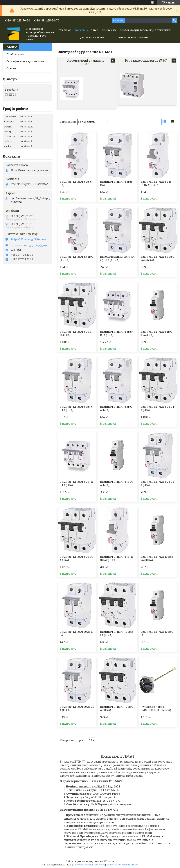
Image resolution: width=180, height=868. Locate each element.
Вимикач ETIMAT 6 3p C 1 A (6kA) (157, 408)
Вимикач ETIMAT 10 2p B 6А (76, 633)
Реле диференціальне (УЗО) (146, 60)
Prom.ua (110, 861)
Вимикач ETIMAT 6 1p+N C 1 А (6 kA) (76, 408)
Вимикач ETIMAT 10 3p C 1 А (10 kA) (117, 708)
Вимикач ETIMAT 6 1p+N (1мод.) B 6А (117, 558)
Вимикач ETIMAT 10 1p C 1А (157, 633)
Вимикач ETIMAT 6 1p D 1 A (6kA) (117, 483)
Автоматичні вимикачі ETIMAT (85, 62)
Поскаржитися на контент (89, 865)
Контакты (109, 30)
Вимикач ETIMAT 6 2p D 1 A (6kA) (157, 483)
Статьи (11, 68)
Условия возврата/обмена (130, 37)
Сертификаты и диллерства (25, 61)
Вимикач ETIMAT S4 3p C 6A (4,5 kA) (157, 258)
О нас (95, 30)
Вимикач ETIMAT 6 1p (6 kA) (76, 183)
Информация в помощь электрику (145, 30)
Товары (80, 30)
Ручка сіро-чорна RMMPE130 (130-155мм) (156, 708)
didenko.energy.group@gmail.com (31, 245)
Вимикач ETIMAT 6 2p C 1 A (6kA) (117, 408)
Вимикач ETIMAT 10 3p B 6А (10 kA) (117, 633)
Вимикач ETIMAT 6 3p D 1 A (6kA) (76, 558)
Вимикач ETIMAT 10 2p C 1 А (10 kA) (77, 708)
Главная (65, 30)
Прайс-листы (16, 54)
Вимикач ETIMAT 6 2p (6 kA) (116, 183)
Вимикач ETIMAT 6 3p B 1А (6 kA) (76, 333)
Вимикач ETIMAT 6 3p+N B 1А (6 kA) (117, 333)
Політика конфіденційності (123, 865)
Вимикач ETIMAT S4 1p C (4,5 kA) (76, 258)
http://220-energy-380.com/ (29, 239)
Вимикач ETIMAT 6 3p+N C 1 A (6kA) (76, 483)
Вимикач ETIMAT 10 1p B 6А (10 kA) (157, 558)
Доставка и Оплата (94, 37)
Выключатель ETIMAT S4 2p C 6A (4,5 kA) (117, 258)
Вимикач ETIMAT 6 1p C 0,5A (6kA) (156, 333)
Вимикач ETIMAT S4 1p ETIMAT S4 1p (156, 183)
